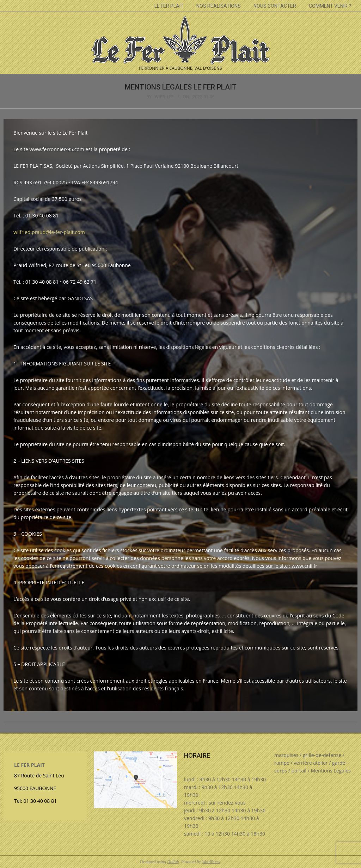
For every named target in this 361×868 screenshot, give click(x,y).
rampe (282, 763)
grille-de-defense (322, 755)
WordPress (211, 862)
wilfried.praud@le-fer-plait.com (49, 232)
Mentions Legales (331, 771)
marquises (286, 755)
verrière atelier (311, 763)
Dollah (173, 862)
